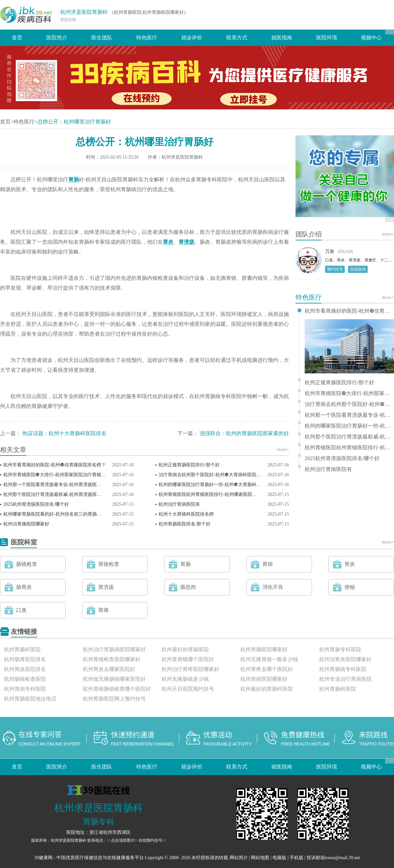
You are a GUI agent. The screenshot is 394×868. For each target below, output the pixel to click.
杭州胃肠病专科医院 (343, 669)
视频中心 (371, 38)
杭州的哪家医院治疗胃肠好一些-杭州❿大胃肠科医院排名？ (219, 485)
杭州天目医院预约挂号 (188, 689)
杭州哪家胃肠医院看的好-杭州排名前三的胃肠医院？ (57, 514)
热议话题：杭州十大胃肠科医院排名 (64, 433)
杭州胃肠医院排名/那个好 (185, 524)
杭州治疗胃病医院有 (179, 504)
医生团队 (102, 38)
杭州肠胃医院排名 (25, 659)
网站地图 (260, 858)
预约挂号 (335, 269)
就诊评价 (192, 38)
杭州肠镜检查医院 (25, 679)
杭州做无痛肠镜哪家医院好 (114, 679)
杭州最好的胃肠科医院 (267, 689)
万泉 (330, 251)
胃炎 (168, 242)
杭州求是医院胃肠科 (84, 12)
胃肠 (74, 179)
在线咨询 (358, 269)
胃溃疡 (186, 242)
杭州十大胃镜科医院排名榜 (186, 514)
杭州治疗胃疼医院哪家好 (190, 669)
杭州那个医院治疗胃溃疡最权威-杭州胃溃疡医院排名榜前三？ (66, 494)
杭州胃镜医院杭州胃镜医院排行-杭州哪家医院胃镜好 (212, 494)
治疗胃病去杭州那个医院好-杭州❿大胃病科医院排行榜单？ (219, 475)
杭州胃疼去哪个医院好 (267, 669)
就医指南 (282, 38)
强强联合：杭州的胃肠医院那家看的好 (244, 433)
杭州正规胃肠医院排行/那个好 (189, 465)
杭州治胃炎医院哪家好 (345, 659)
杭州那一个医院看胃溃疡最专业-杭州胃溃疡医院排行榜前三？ (66, 485)
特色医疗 (147, 38)
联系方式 (237, 38)
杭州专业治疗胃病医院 (345, 679)
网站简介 (239, 858)
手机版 (296, 858)
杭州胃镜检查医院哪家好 (112, 659)
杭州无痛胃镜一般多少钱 (269, 659)
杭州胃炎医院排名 (25, 669)
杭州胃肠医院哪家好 (264, 649)
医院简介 (57, 38)
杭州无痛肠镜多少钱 (185, 679)
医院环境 (327, 38)
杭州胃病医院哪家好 (264, 679)
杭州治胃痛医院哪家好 (26, 524)
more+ (283, 449)
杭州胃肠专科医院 (340, 649)
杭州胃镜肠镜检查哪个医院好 (117, 689)
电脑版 (279, 858)
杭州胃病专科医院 (25, 689)
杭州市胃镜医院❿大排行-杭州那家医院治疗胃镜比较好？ (61, 475)
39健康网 (43, 858)
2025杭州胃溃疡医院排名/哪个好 (36, 504)
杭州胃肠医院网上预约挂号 (114, 699)
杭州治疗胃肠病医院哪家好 (114, 649)
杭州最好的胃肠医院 (185, 649)
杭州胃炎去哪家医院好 (109, 669)
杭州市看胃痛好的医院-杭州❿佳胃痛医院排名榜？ (55, 465)
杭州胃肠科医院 (22, 649)
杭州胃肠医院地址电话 (30, 699)
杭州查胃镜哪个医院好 (188, 659)
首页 (17, 38)
